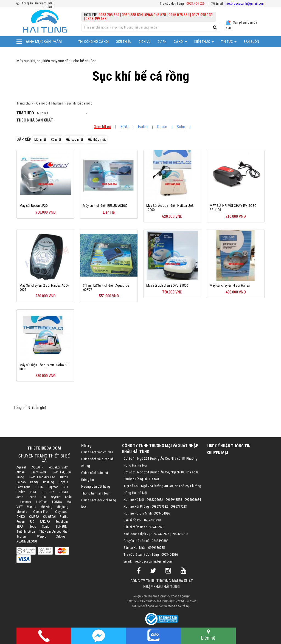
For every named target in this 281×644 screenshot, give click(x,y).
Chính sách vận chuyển (97, 452)
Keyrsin (55, 497)
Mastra (32, 507)
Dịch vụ (144, 42)
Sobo (181, 127)
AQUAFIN (38, 467)
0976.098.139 (202, 15)
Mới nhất (40, 140)
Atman (21, 472)
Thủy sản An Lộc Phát (54, 532)
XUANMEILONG (27, 541)
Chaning (49, 482)
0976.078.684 (179, 15)
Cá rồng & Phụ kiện (50, 103)
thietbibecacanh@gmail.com (245, 3)
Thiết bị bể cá (26, 532)
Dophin (63, 482)
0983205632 (155, 500)
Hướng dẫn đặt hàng (96, 486)
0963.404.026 (195, 4)
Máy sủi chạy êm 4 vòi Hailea (230, 285)
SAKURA (45, 522)
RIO (32, 522)
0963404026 (162, 513)
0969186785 (156, 548)
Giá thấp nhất (97, 140)
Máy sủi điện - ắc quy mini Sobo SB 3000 (44, 367)
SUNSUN (61, 527)
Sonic (46, 527)
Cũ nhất (56, 140)
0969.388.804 (132, 15)
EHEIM (39, 487)
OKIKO (21, 517)
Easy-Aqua (23, 487)
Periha (64, 517)
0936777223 (179, 506)
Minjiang (62, 507)
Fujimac (53, 487)
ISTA (33, 492)
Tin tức (229, 42)
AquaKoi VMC (58, 467)
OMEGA (34, 517)
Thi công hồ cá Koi (93, 42)
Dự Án (162, 42)
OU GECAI (49, 517)
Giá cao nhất (75, 140)
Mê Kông (47, 507)
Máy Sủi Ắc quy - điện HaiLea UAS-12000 (170, 208)
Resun (162, 127)
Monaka (22, 512)
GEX (66, 487)
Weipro (42, 536)
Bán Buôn (251, 42)
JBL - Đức (48, 492)
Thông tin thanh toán (96, 493)
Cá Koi (180, 42)
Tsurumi (22, 536)
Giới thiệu (124, 42)
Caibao (21, 482)
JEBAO (64, 492)
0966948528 (174, 500)
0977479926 (156, 527)
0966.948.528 (156, 15)
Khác (68, 497)
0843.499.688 (96, 19)
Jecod (32, 497)
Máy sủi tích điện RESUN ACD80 (105, 206)
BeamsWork (39, 472)
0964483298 (152, 520)
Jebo (20, 497)
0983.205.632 (109, 15)
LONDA (57, 502)
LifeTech (42, 502)
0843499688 (160, 541)
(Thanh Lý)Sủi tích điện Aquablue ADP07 (106, 287)
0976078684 (193, 500)
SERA (20, 527)
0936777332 (160, 506)
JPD (43, 497)
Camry (34, 482)
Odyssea (61, 512)
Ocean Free (41, 512)
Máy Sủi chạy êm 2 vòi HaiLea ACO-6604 (44, 287)
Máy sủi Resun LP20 (33, 206)
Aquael (21, 467)
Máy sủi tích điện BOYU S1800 (167, 285)
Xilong (61, 536)
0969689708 (180, 534)
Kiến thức (204, 42)
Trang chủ (23, 103)
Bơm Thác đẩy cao (42, 477)
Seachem (62, 522)
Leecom (26, 502)
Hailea (143, 127)
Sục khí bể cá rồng (79, 103)
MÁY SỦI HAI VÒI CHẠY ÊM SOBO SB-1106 (233, 208)
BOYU (124, 127)
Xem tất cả (102, 127)
